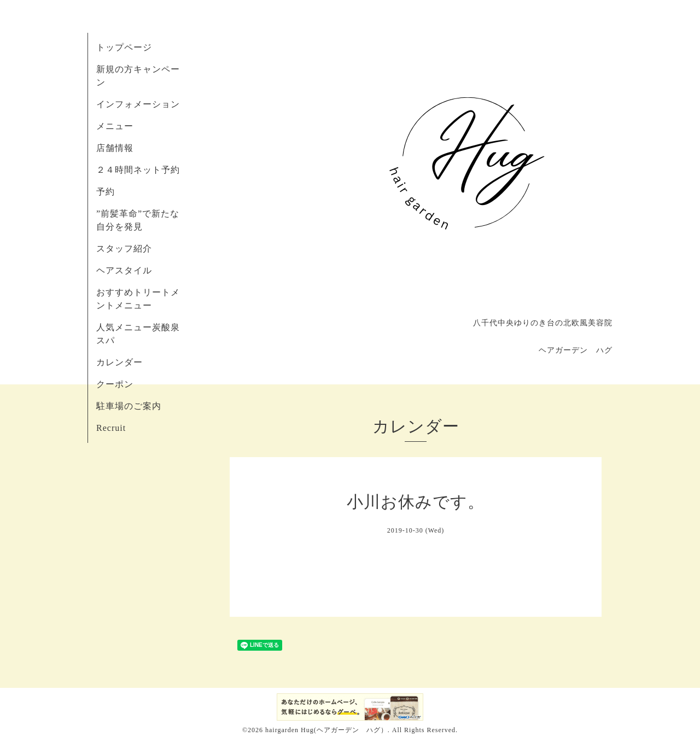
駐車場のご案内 (129, 406)
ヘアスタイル (124, 270)
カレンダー (119, 362)
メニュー (115, 126)
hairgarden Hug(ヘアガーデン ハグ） (326, 730)
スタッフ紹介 (124, 249)
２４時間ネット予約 (138, 170)
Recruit (111, 428)
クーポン (115, 384)
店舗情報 (115, 148)
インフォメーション (138, 104)
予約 (106, 192)
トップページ (124, 47)
